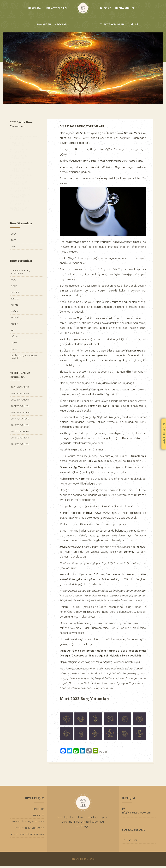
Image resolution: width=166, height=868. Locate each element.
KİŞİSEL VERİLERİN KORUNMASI (28, 836)
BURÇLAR (106, 8)
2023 (14, 240)
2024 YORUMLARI (20, 387)
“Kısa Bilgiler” (106, 665)
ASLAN (14, 305)
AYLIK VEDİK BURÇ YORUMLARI (21, 272)
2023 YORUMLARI (20, 393)
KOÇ (13, 280)
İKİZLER (15, 292)
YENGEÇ (15, 299)
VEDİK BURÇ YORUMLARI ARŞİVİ (24, 357)
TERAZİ (15, 318)
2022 (14, 246)
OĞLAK (15, 337)
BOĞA (14, 286)
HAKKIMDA (34, 8)
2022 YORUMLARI (20, 400)
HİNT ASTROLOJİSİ (56, 8)
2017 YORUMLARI (20, 431)
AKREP (14, 324)
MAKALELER (44, 24)
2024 (14, 234)
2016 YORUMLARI (20, 438)
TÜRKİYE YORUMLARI (112, 24)
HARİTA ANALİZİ (124, 8)
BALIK (14, 349)
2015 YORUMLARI (20, 444)
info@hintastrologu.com (136, 815)
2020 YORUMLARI (20, 412)
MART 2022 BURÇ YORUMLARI (84, 126)
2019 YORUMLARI (20, 419)
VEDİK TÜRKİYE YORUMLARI (30, 830)
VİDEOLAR (61, 24)
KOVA (14, 343)
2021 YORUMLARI (20, 406)
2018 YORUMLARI (20, 425)
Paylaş (105, 754)
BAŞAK (14, 311)
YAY (13, 330)
